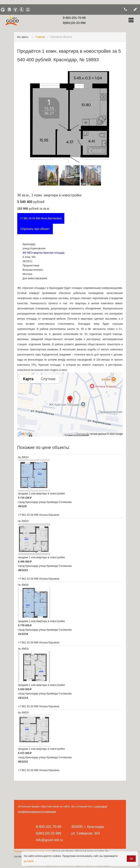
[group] (70, 405)
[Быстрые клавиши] (30, 435)
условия (28, 861)
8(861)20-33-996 (74, 23)
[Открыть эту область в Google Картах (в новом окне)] (25, 434)
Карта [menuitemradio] (28, 379)
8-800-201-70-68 (74, 18)
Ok (131, 859)
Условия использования (77, 435)
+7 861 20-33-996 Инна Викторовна (41, 218)
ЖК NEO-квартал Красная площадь (44, 253)
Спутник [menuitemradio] (48, 379)
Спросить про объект (35, 229)
